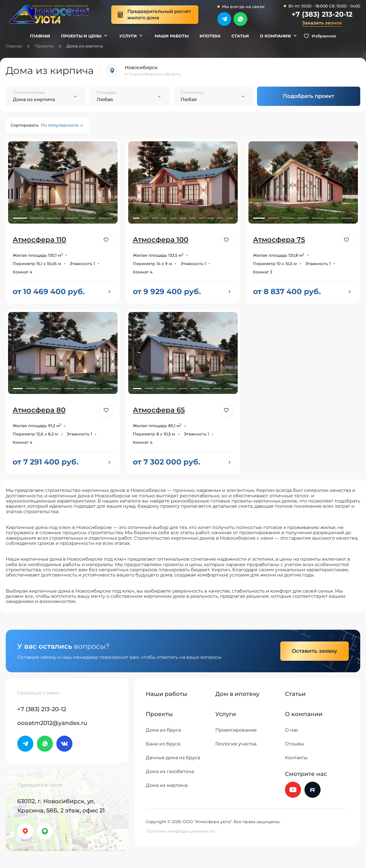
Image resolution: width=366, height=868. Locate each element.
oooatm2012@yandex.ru (52, 723)
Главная (40, 36)
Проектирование (236, 730)
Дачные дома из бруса (173, 758)
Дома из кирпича (167, 785)
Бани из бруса (163, 744)
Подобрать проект (308, 96)
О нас (292, 730)
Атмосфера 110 (39, 240)
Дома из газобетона (170, 771)
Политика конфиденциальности (180, 831)
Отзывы (295, 744)
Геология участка (236, 744)
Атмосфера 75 (279, 240)
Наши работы (172, 36)
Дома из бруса (163, 730)
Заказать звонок (322, 23)
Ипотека (210, 36)
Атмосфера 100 (161, 240)
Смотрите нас (306, 774)
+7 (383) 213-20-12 (322, 14)
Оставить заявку (315, 651)
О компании (275, 36)
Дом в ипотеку (237, 694)
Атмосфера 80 (39, 410)
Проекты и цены (81, 36)
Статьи (240, 36)
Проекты (44, 46)
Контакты (296, 758)
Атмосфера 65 (159, 410)
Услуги (128, 36)
